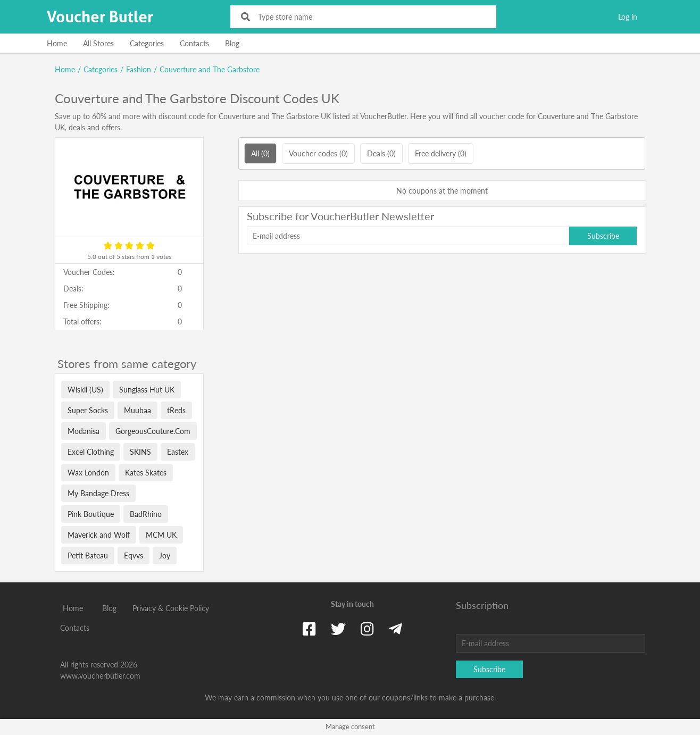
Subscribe (603, 236)
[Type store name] (370, 17)
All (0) (260, 153)
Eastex (178, 452)
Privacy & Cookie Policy (171, 608)
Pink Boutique (91, 514)
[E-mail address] (408, 236)
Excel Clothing (91, 452)
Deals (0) (381, 153)
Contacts (194, 43)
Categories (147, 43)
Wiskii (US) (85, 390)
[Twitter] (338, 629)
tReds (176, 410)
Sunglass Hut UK (147, 390)
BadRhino (146, 514)
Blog (232, 43)
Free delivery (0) (441, 153)
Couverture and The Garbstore (210, 69)
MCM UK (161, 535)
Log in (628, 17)
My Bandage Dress (98, 493)
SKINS (140, 452)
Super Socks (88, 410)
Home (57, 43)
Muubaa (137, 410)
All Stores (98, 43)
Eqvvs (134, 556)
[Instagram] (367, 629)
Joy (165, 556)
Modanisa (84, 431)
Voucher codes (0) (318, 153)
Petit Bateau (88, 556)
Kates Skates (146, 473)
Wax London (88, 473)
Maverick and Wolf (99, 535)
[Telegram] (395, 629)
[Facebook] (309, 629)
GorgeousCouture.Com (153, 431)
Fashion (139, 69)
